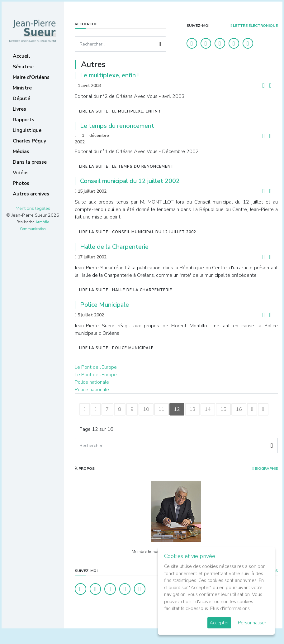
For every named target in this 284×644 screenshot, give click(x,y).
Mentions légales (33, 208)
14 (227, 410)
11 (174, 410)
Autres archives (31, 194)
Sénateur (24, 67)
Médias (21, 151)
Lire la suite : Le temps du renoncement (126, 166)
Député (21, 99)
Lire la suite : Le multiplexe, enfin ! (120, 111)
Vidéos (21, 173)
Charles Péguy (29, 141)
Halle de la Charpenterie (114, 247)
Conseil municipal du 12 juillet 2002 (130, 181)
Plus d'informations (230, 608)
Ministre (22, 88)
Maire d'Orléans (31, 77)
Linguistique (27, 130)
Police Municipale (104, 305)
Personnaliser (252, 623)
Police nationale (92, 382)
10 (157, 410)
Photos (21, 183)
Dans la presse (30, 162)
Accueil (21, 56)
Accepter (219, 623)
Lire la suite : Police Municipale (116, 348)
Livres (19, 109)
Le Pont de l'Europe (96, 367)
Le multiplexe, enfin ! (109, 75)
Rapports (24, 120)
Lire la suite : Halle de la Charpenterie (126, 290)
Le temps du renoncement (117, 126)
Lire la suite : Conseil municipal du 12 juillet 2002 (138, 232)
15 (244, 410)
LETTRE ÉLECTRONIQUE (254, 26)
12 (192, 410)
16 (262, 410)
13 (209, 410)
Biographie (265, 483)
